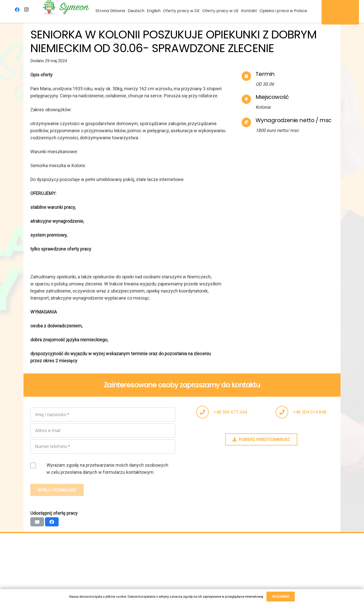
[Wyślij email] (37, 522)
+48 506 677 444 (230, 412)
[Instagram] (26, 10)
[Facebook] (17, 10)
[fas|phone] (205, 412)
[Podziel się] (52, 522)
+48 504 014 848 (310, 412)
